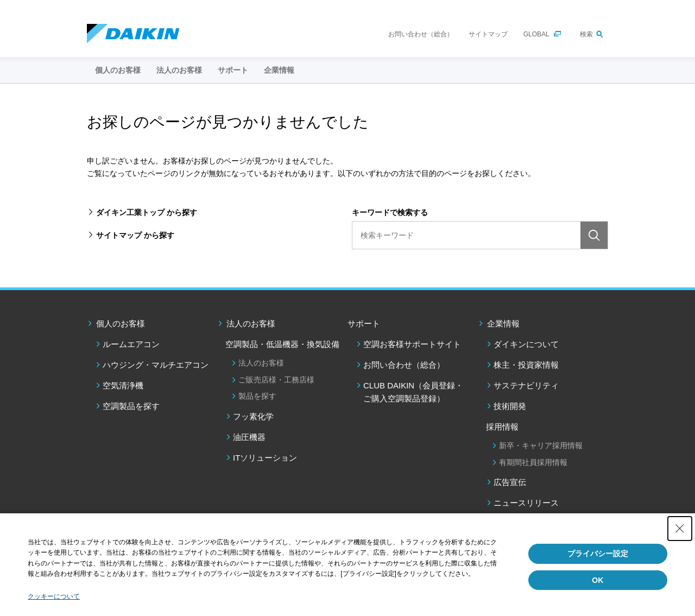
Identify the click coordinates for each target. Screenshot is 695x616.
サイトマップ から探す (135, 235)
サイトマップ (488, 34)
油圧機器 (249, 437)
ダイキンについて (526, 344)
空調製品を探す (131, 406)
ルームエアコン (131, 344)
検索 (586, 34)
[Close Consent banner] (680, 529)
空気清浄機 (123, 385)
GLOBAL (536, 34)
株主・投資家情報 (526, 365)
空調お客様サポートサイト (412, 344)
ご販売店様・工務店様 (276, 380)
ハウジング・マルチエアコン (156, 365)
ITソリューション (265, 458)
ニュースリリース (526, 503)
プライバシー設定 (598, 554)
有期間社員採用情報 (533, 462)
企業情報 (503, 323)
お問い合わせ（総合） (421, 34)
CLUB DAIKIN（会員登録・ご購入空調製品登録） (413, 392)
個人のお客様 (121, 323)
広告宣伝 (510, 482)
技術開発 (510, 406)
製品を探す (257, 396)
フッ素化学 (253, 416)
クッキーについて (54, 596)
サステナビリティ (526, 385)
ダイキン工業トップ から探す (147, 212)
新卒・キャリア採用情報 (541, 445)
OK (598, 580)
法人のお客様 (251, 323)
